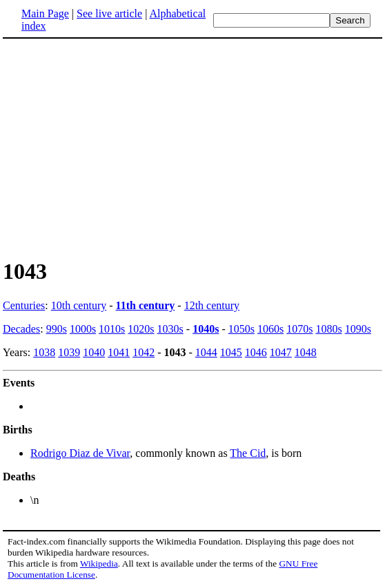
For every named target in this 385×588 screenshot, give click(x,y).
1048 (306, 352)
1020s (141, 329)
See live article (109, 13)
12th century (212, 305)
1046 (256, 352)
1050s (241, 329)
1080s (328, 329)
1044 (206, 352)
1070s (299, 329)
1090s (358, 329)
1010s (112, 329)
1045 (231, 352)
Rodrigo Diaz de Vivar (80, 453)
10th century (79, 305)
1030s (170, 329)
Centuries (24, 305)
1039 (69, 352)
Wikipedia (99, 563)
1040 (94, 352)
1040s (206, 329)
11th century (146, 305)
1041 (119, 352)
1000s (83, 329)
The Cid (248, 453)
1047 (281, 352)
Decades (21, 329)
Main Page (45, 13)
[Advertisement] (119, 148)
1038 (44, 352)
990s (57, 329)
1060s (270, 329)
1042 (144, 352)
